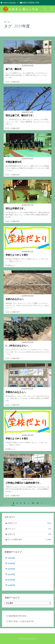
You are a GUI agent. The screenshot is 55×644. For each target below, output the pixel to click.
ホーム (7, 22)
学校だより (11, 265)
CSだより (30, 529)
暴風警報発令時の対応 (17, 616)
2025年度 (11, 558)
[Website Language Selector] (11, 3)
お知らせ (30, 534)
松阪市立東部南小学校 (31, 3)
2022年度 (11, 574)
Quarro (33, 639)
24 (33, 503)
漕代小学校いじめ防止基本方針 (21, 621)
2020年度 (11, 585)
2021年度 (11, 580)
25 (38, 503)
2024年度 (11, 563)
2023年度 (11, 569)
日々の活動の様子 (14, 82)
